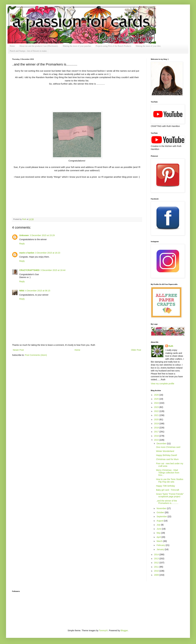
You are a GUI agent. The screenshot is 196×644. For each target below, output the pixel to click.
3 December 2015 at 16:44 (53, 270)
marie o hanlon (27, 253)
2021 (157, 415)
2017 (157, 432)
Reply (22, 244)
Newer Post (18, 350)
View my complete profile (162, 384)
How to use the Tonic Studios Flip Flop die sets (170, 481)
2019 (157, 424)
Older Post (136, 350)
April (159, 537)
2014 (157, 554)
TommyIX (103, 630)
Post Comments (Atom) (36, 355)
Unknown (24, 235)
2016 (157, 436)
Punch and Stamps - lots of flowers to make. (28, 51)
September (162, 516)
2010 (157, 571)
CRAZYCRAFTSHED (29, 270)
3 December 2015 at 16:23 (48, 253)
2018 (157, 428)
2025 (157, 399)
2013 (157, 559)
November (162, 508)
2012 (157, 563)
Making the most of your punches (77, 46)
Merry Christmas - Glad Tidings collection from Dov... (168, 473)
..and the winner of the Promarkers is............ (167, 502)
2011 (157, 567)
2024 (157, 403)
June (159, 529)
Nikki (22, 291)
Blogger (124, 630)
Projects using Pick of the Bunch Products (113, 46)
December (162, 444)
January (161, 549)
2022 (157, 411)
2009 (157, 575)
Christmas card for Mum (167, 459)
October (161, 512)
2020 (157, 419)
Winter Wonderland (165, 451)
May (159, 533)
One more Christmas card (168, 447)
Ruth (25, 219)
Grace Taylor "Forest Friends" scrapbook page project (170, 495)
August (160, 521)
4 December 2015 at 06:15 (38, 291)
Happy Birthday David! (167, 455)
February (161, 545)
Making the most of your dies (148, 46)
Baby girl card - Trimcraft (168, 490)
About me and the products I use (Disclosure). (39, 46)
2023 (157, 407)
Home (12, 46)
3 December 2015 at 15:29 (42, 235)
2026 (157, 395)
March (160, 541)
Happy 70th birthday (165, 486)
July (159, 525)
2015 (157, 440)
